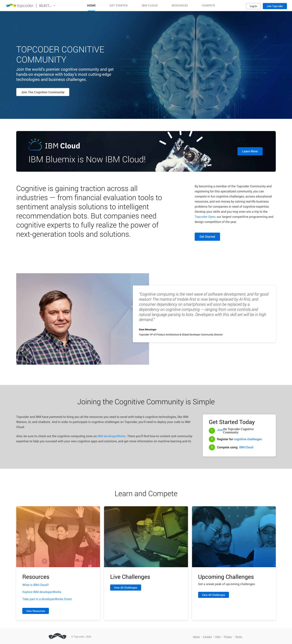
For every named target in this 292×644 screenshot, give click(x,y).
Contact (207, 637)
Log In (253, 6)
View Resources (36, 611)
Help (218, 637)
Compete (208, 6)
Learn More (250, 151)
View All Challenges (126, 588)
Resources (180, 6)
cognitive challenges (248, 439)
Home (91, 6)
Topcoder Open (205, 217)
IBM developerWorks (112, 436)
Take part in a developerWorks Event (47, 599)
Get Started (119, 6)
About (196, 637)
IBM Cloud (150, 6)
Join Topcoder (275, 6)
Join (220, 430)
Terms (239, 637)
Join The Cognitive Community (43, 92)
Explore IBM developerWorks (42, 592)
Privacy (228, 637)
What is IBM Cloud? (36, 585)
